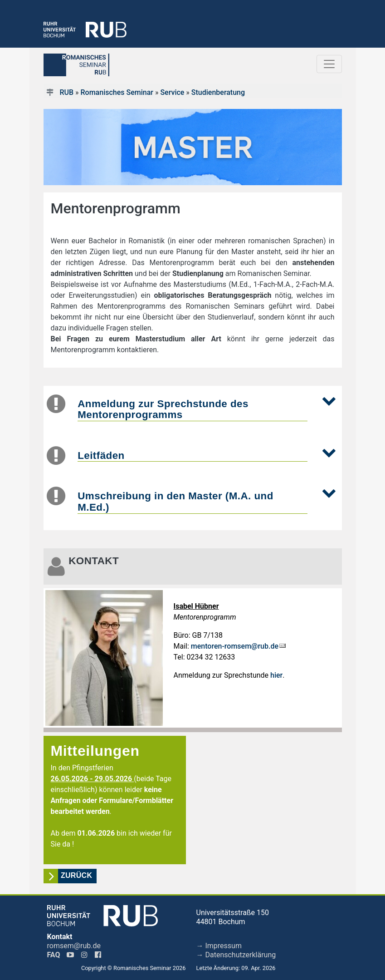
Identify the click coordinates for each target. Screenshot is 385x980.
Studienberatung (218, 92)
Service (172, 92)
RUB (66, 92)
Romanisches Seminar (117, 92)
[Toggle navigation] (329, 64)
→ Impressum (219, 946)
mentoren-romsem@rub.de (235, 646)
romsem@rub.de (74, 946)
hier (276, 675)
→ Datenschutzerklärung (236, 955)
